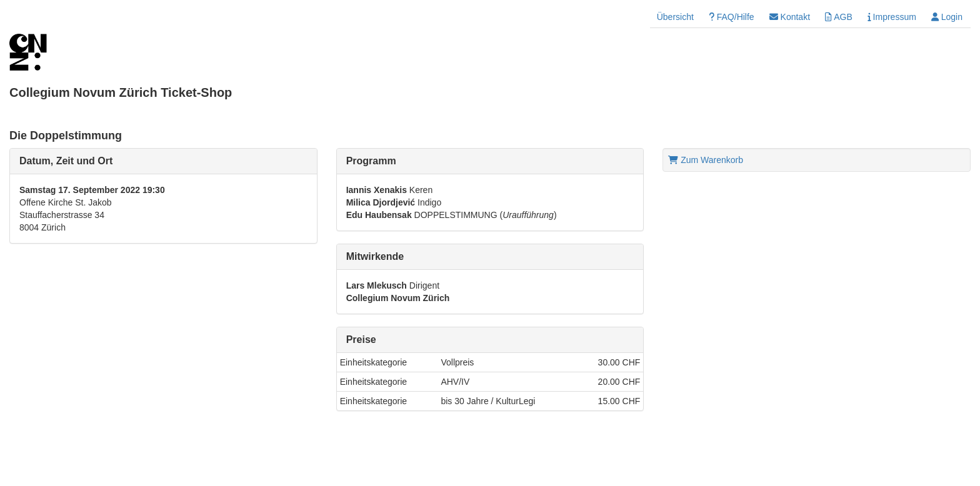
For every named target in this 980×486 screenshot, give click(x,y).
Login (947, 17)
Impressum (892, 17)
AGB (839, 17)
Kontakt (790, 17)
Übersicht (675, 17)
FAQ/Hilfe (732, 17)
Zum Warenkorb (706, 160)
